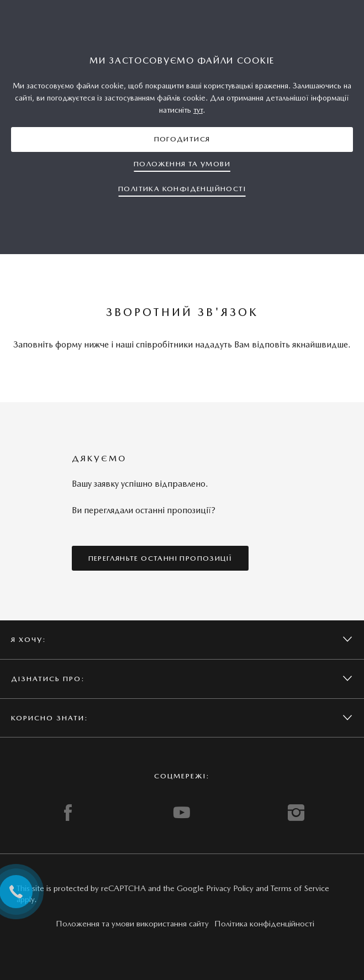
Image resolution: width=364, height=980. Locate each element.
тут (198, 110)
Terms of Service (300, 888)
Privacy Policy (230, 888)
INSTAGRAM (296, 813)
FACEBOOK (68, 813)
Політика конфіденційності (264, 924)
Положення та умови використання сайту (132, 924)
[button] (182, 139)
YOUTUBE (182, 813)
